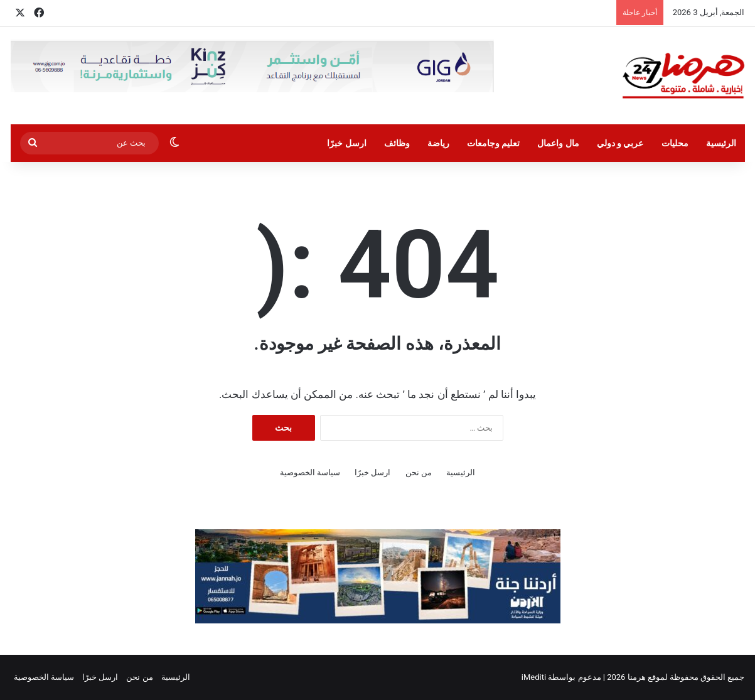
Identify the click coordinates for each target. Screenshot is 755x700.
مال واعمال (558, 143)
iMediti (534, 677)
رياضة (438, 143)
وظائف (397, 143)
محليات (675, 143)
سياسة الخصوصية (310, 472)
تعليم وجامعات (493, 143)
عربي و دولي (620, 143)
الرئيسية (721, 143)
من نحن (419, 472)
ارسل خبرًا (346, 143)
